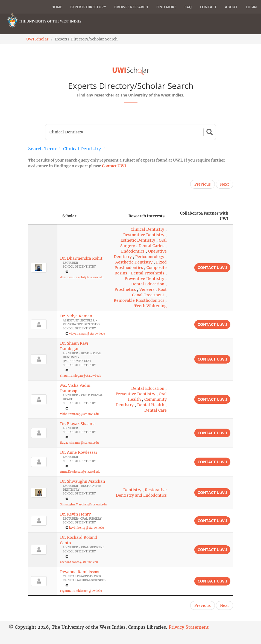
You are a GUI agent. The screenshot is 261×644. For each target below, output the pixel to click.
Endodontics (133, 251)
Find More (166, 7)
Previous (203, 184)
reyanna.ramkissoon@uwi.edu (81, 591)
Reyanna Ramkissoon (80, 572)
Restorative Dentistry (144, 235)
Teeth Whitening (150, 306)
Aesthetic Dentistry (134, 262)
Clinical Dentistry (147, 229)
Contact (208, 7)
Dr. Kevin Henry (75, 514)
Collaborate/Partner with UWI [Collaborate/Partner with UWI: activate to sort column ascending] (204, 216)
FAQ (188, 7)
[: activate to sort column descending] (43, 216)
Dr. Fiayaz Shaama (78, 424)
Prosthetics (125, 289)
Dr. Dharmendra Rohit (81, 258)
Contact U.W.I (114, 166)
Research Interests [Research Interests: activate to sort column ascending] (146, 216)
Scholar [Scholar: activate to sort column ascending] (69, 216)
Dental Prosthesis (147, 273)
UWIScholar (37, 39)
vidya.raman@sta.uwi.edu (87, 334)
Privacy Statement (189, 627)
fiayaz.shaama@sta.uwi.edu (79, 443)
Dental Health (151, 405)
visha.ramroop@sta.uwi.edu (79, 414)
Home (57, 7)
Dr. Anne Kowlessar (79, 452)
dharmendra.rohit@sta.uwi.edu (82, 277)
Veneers (147, 289)
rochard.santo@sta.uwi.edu (79, 562)
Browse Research (131, 7)
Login (251, 7)
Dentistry (132, 490)
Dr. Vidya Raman (76, 316)
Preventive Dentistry (144, 279)
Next (225, 184)
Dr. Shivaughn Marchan (83, 481)
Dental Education (148, 284)
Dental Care (156, 410)
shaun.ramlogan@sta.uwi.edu (81, 376)
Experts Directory (88, 7)
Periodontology (150, 257)
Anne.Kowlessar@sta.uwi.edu (80, 472)
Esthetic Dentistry (138, 240)
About (231, 7)
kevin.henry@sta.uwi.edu (86, 528)
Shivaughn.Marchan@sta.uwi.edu (83, 504)
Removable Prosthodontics (139, 300)
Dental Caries (151, 246)
